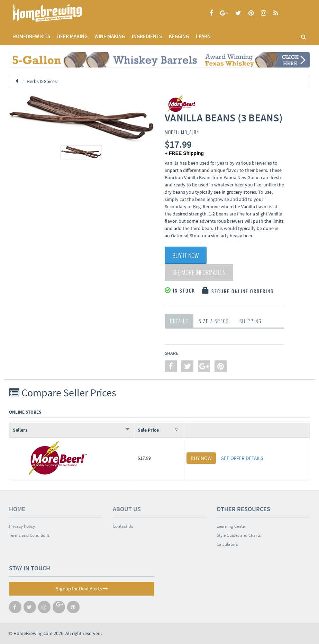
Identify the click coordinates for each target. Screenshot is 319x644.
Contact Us (123, 526)
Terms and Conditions (29, 535)
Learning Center (231, 526)
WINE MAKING (110, 36)
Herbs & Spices (42, 81)
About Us (127, 509)
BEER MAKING (72, 36)
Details (179, 321)
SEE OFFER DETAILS (242, 458)
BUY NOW (201, 458)
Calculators (227, 544)
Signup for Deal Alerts (82, 588)
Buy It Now (186, 255)
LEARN (203, 36)
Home (17, 509)
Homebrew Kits (31, 36)
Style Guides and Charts (239, 535)
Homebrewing (57, 13)
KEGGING (179, 36)
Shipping (250, 321)
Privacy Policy (22, 526)
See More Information (199, 273)
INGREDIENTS (147, 36)
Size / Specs (214, 321)
